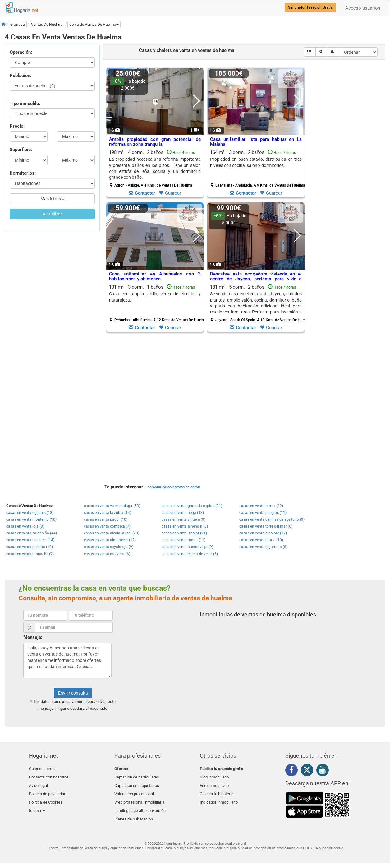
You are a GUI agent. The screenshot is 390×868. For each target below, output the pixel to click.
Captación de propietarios (137, 783)
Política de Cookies (46, 798)
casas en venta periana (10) (30, 547)
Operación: (21, 52)
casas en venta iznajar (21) (184, 533)
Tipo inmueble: (25, 104)
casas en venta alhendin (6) (185, 526)
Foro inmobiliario (214, 783)
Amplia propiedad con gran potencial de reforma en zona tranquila (155, 142)
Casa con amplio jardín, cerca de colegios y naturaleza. (155, 297)
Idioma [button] (37, 805)
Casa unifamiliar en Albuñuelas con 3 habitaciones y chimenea (155, 277)
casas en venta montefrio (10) (31, 519)
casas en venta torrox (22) (261, 506)
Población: (21, 76)
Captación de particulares (137, 776)
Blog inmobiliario (214, 776)
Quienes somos (43, 769)
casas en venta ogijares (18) (30, 513)
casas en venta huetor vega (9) (187, 547)
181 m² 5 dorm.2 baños (258, 303)
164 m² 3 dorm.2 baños (257, 169)
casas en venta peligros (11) (263, 513)
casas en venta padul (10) (106, 519)
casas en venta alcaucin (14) (30, 540)
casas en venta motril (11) (184, 540)
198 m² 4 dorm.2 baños (155, 169)
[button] (94, 25)
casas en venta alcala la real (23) (112, 533)
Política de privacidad (48, 791)
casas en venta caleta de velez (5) (190, 554)
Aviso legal (38, 783)
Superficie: (21, 150)
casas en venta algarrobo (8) (263, 547)
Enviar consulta (73, 693)
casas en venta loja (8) (25, 526)
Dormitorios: (23, 173)
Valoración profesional (134, 791)
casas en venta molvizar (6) (107, 554)
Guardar (170, 193)
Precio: (17, 126)
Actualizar (52, 214)
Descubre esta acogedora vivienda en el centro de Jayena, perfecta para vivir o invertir (256, 279)
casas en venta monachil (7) (30, 554)
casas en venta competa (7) (107, 526)
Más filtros (52, 199)
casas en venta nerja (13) (183, 513)
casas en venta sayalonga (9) (109, 547)
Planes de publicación (134, 813)
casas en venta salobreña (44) (32, 533)
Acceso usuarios (363, 8)
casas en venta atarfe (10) (261, 540)
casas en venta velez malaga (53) (112, 506)
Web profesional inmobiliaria (139, 798)
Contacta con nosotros (49, 776)
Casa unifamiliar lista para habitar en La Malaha (256, 142)
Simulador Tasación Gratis (310, 7)
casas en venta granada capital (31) (192, 506)
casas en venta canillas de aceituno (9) (272, 519)
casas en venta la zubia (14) (108, 513)
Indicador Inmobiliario (219, 798)
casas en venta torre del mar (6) (266, 526)
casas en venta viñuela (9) (184, 519)
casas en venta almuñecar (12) (110, 540)
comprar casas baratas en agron (174, 487)
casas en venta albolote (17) (263, 533)
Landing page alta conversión (140, 805)
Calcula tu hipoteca (217, 791)
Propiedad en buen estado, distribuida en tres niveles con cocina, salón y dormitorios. (256, 162)
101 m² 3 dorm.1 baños (157, 303)
